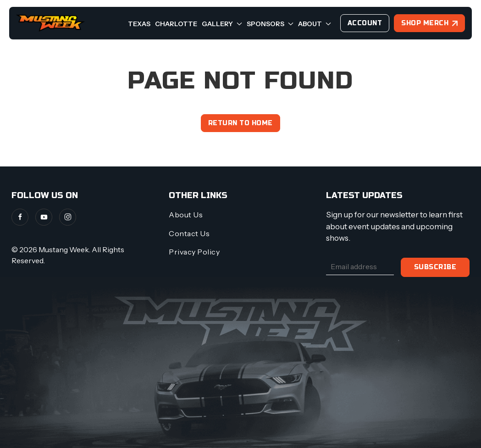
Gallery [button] (222, 24)
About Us (186, 215)
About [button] (315, 24)
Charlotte (176, 24)
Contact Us (189, 233)
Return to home (240, 123)
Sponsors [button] (270, 24)
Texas (139, 24)
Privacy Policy (194, 252)
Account (365, 23)
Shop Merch (425, 23)
